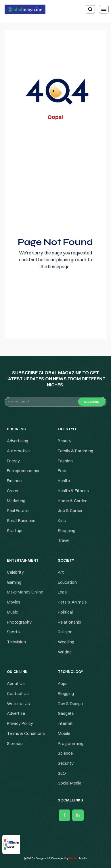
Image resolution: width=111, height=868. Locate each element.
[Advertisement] (56, 177)
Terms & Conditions (26, 733)
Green (13, 491)
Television (16, 642)
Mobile (64, 733)
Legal (63, 592)
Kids (62, 521)
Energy (13, 461)
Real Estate (18, 511)
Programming (71, 744)
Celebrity (15, 572)
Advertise (16, 714)
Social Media (70, 783)
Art (61, 572)
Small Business (21, 521)
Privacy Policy (20, 723)
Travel (64, 540)
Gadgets (66, 714)
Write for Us (18, 704)
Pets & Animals (72, 602)
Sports (13, 632)
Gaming (14, 582)
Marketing (16, 501)
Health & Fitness (73, 491)
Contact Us (18, 694)
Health (64, 481)
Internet (65, 723)
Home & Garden (73, 501)
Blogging (66, 694)
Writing (65, 652)
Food (63, 471)
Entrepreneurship (23, 471)
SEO (62, 773)
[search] (90, 9)
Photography (19, 622)
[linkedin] (78, 815)
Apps (63, 684)
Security (66, 763)
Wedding (66, 642)
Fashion (65, 461)
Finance (14, 481)
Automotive (18, 451)
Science (65, 753)
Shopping (67, 531)
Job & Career (70, 511)
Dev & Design (70, 704)
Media (78, 858)
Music (13, 612)
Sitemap (15, 744)
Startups (15, 531)
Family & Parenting (75, 451)
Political (65, 612)
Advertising (18, 441)
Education (67, 582)
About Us (16, 684)
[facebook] (64, 815)
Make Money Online (25, 592)
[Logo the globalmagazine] (25, 9)
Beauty (65, 441)
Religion (65, 632)
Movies (14, 602)
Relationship (69, 622)
